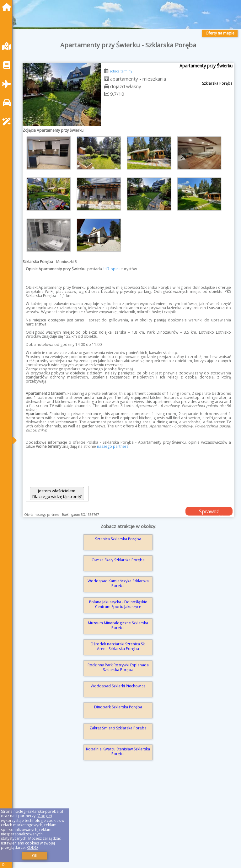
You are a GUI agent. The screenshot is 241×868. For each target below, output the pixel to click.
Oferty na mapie (220, 33)
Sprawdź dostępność (209, 512)
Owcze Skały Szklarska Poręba (118, 560)
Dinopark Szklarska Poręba (118, 707)
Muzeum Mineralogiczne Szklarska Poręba (118, 625)
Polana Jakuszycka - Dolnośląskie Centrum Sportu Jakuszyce (118, 604)
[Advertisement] (128, 822)
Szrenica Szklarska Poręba (118, 539)
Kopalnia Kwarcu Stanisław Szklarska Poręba (118, 751)
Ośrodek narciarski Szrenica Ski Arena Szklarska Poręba (118, 646)
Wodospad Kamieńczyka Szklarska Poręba (118, 583)
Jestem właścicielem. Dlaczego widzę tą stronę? (57, 494)
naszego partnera (113, 446)
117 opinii (112, 269)
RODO (32, 847)
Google (44, 816)
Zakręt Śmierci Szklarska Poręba (118, 728)
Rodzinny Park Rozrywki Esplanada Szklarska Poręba (118, 667)
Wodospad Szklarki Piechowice (118, 686)
